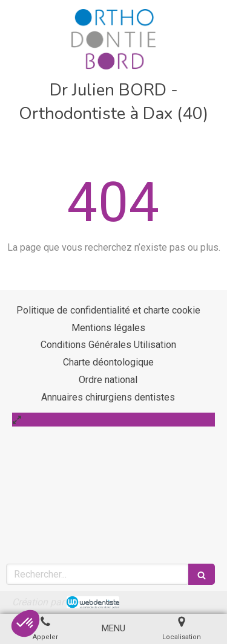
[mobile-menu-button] (113, 629)
